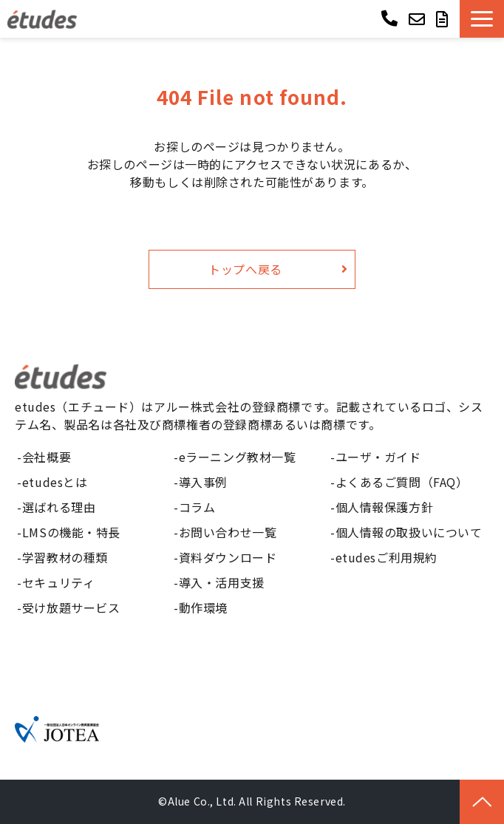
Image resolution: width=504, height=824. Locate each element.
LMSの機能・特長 (71, 532)
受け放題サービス (71, 607)
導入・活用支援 (222, 582)
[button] (482, 19)
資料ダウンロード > (444, 19)
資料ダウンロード (228, 557)
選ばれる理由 (59, 507)
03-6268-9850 (391, 17)
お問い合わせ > (419, 19)
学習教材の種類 (65, 557)
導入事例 (203, 482)
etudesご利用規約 (386, 557)
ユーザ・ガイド (378, 457)
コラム (197, 507)
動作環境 (203, 607)
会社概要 (47, 457)
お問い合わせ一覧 (228, 532)
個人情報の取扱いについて (409, 532)
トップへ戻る (245, 269)
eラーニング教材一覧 (238, 457)
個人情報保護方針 (385, 507)
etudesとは (55, 482)
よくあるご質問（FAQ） (402, 482)
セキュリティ (58, 582)
